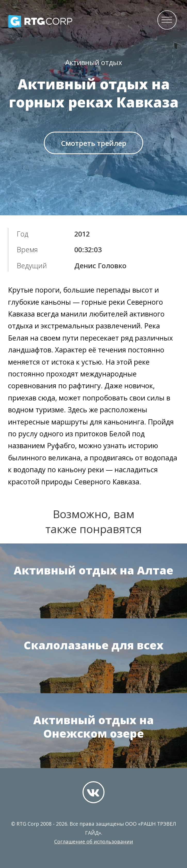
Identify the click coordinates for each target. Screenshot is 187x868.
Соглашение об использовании (94, 842)
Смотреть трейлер (94, 143)
